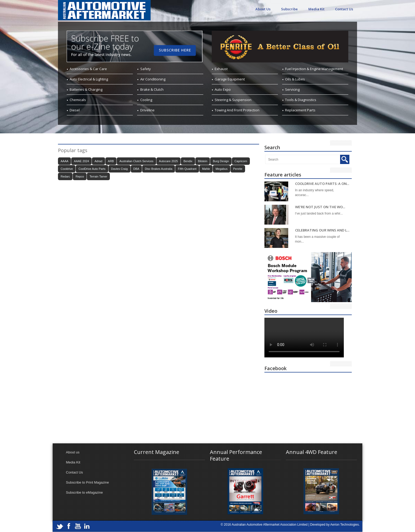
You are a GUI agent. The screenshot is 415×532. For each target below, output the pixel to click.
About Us (263, 9)
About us (73, 452)
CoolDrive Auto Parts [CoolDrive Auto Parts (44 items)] (92, 169)
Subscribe (289, 9)
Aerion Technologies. (345, 525)
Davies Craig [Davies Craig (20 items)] (119, 169)
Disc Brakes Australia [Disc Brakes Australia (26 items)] (159, 169)
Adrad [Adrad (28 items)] (98, 161)
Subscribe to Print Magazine (87, 482)
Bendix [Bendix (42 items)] (188, 161)
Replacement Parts (300, 110)
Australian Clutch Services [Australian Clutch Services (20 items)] (136, 161)
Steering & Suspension (233, 100)
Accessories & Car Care (88, 69)
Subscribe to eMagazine (84, 492)
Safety (146, 69)
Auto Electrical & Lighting (89, 79)
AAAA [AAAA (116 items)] (64, 161)
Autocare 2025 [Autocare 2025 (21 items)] (169, 161)
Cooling (146, 100)
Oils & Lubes (295, 79)
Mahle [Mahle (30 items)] (206, 169)
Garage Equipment (230, 79)
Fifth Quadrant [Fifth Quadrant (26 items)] (187, 169)
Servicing (292, 89)
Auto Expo (223, 89)
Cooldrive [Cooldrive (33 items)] (67, 169)
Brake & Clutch (152, 89)
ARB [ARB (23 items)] (111, 161)
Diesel (75, 110)
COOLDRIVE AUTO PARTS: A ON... (322, 184)
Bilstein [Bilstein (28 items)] (203, 161)
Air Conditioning (153, 79)
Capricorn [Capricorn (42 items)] (241, 161)
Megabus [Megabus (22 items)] (221, 169)
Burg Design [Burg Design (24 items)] (221, 161)
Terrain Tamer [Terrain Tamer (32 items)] (98, 176)
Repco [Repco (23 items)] (80, 176)
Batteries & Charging (86, 89)
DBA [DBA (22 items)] (136, 169)
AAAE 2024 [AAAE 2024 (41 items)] (81, 161)
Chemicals (78, 100)
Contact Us (344, 9)
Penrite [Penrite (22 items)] (238, 169)
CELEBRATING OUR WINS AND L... (322, 230)
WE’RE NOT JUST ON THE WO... (320, 207)
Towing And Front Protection (237, 110)
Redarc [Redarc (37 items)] (65, 176)
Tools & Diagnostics (301, 100)
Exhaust (221, 69)
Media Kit (316, 9)
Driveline (147, 110)
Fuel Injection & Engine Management (314, 69)
